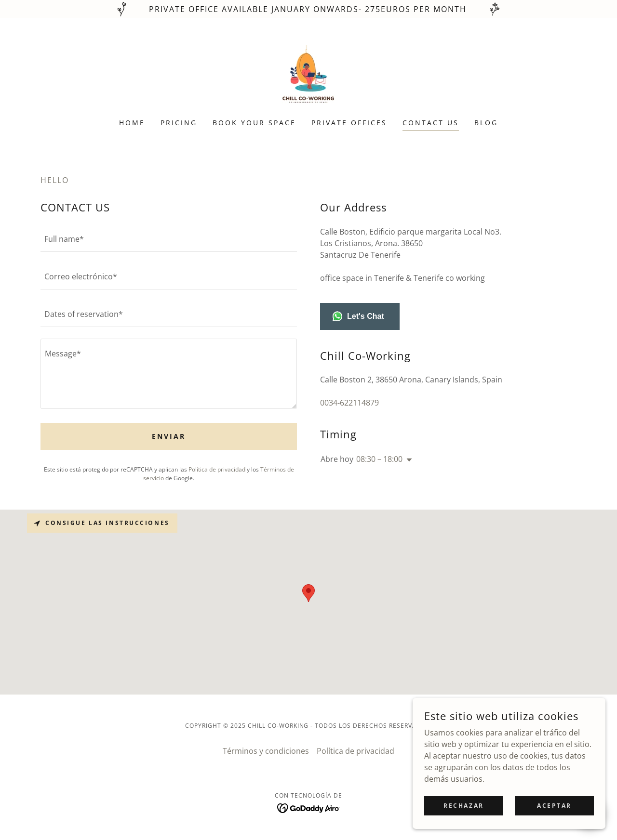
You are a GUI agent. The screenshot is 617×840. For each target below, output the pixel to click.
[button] (407, 460)
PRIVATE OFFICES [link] (349, 123)
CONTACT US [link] (431, 123)
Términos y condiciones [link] (266, 751)
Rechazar (464, 806)
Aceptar (554, 806)
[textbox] (169, 239)
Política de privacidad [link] (217, 469)
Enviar (169, 436)
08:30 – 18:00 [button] (379, 459)
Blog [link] (486, 123)
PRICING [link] (179, 123)
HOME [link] (132, 123)
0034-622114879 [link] (349, 403)
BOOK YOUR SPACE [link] (254, 123)
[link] (308, 75)
